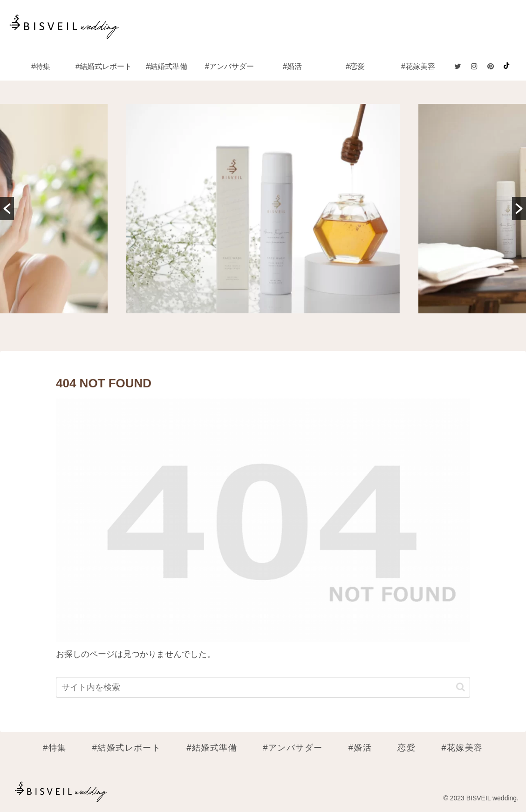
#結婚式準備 (212, 748)
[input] (263, 687)
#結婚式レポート (127, 748)
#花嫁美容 (462, 748)
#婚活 (360, 748)
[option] (263, 209)
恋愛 (406, 748)
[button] (7, 209)
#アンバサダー (293, 748)
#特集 (55, 748)
